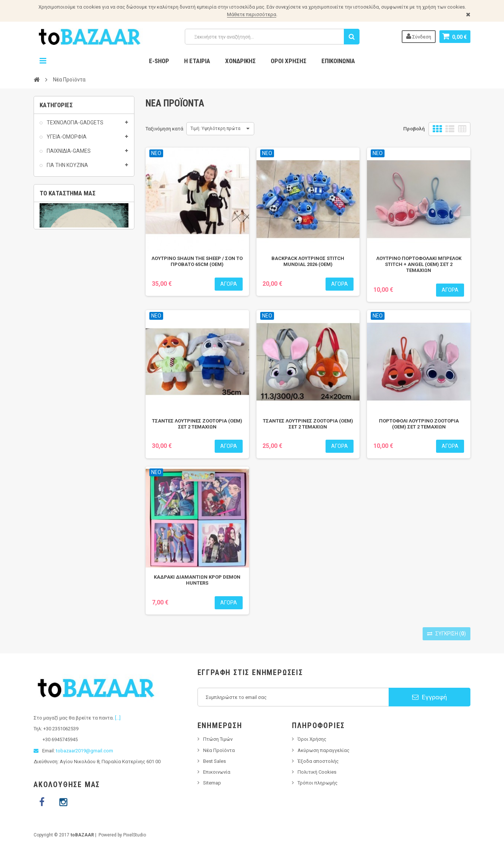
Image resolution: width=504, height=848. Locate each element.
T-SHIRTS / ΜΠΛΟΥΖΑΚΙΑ (76, 377)
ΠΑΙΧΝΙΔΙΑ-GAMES (68, 155)
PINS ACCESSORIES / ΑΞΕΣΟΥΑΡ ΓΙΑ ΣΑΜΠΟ (68, 395)
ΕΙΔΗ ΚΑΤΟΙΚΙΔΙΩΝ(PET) (74, 184)
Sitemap (212, 783)
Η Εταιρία (197, 61)
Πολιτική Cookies (317, 772)
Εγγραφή (430, 697)
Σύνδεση (419, 36)
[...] (118, 718)
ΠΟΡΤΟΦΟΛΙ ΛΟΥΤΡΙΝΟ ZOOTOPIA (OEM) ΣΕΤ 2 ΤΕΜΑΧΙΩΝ (419, 424)
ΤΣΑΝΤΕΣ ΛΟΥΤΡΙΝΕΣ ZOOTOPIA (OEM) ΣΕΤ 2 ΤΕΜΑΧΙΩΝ (197, 424)
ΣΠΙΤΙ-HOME (60, 277)
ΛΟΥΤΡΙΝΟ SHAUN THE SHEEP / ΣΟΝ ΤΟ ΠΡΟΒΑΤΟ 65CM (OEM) (197, 261)
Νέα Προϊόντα (219, 750)
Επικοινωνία (338, 61)
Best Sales (214, 761)
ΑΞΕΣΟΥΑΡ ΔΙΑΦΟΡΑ (71, 341)
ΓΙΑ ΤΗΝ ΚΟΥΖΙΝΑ (67, 170)
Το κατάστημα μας (68, 429)
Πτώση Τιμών (218, 739)
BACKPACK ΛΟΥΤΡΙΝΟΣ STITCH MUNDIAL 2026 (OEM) (308, 261)
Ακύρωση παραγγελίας (323, 750)
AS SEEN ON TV (65, 241)
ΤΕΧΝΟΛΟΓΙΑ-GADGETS (74, 127)
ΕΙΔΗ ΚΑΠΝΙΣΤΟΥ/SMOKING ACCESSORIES (75, 359)
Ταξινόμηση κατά (164, 129)
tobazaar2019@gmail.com (85, 751)
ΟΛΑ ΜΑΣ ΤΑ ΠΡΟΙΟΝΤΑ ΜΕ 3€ (83, 226)
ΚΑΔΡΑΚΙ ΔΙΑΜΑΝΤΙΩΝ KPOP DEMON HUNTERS (197, 580)
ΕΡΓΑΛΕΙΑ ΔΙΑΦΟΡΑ (70, 305)
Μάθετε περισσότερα (252, 14)
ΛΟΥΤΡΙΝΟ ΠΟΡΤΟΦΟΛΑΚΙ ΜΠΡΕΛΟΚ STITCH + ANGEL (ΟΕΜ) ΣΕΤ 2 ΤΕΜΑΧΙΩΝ (419, 264)
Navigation (43, 61)
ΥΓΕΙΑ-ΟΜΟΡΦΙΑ (66, 141)
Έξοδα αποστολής (318, 761)
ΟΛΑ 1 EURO (61, 198)
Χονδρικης (240, 61)
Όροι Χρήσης (289, 61)
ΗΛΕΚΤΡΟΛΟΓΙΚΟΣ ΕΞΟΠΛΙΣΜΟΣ (65, 323)
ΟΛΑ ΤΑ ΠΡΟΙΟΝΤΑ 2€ (72, 212)
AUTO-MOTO (62, 291)
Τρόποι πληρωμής (318, 783)
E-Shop (159, 61)
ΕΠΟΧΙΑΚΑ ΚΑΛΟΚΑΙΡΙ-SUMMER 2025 (81, 259)
